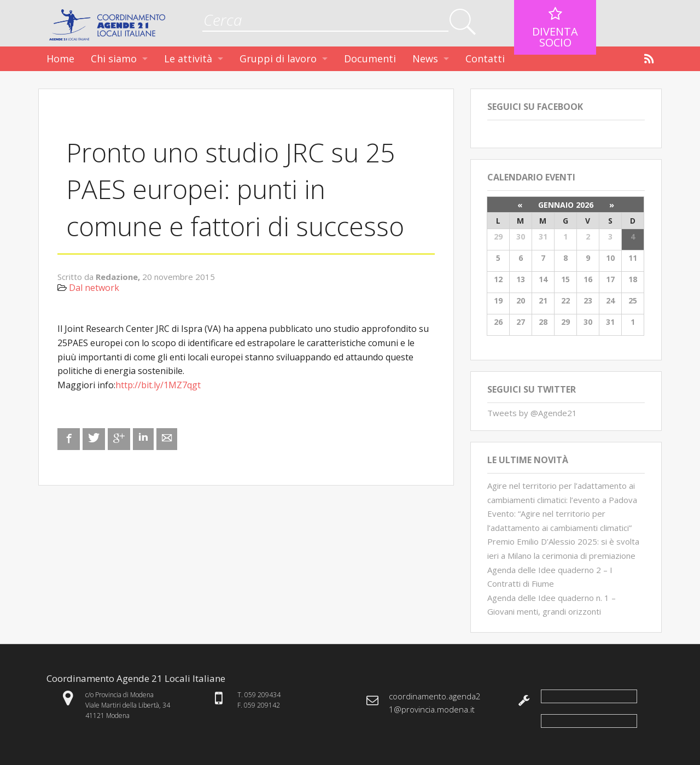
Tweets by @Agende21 (532, 413)
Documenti (370, 59)
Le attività (188, 59)
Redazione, (119, 277)
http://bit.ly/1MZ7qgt (158, 385)
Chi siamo (114, 59)
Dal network (94, 288)
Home (60, 59)
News (425, 59)
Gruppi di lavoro (278, 59)
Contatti (485, 59)
